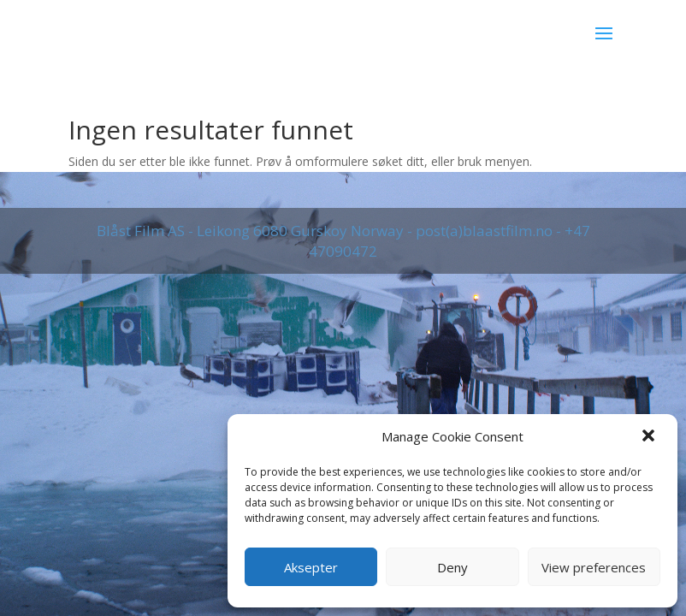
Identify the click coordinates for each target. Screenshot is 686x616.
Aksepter (311, 567)
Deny (452, 567)
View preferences (594, 567)
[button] (650, 437)
